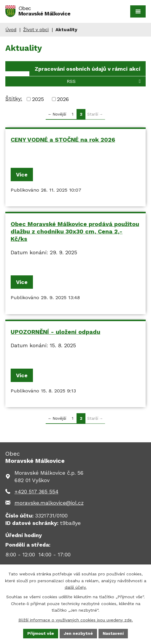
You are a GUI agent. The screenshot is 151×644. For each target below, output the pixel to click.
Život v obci (36, 30)
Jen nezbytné (78, 633)
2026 (63, 99)
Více (22, 175)
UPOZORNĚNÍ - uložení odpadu (55, 332)
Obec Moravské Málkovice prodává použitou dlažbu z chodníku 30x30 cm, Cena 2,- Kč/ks (75, 231)
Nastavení (113, 633)
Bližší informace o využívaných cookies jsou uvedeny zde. (76, 620)
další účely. (76, 587)
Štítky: (14, 98)
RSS (105, 81)
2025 (38, 99)
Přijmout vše (41, 633)
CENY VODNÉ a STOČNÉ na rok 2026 (63, 140)
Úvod (11, 30)
